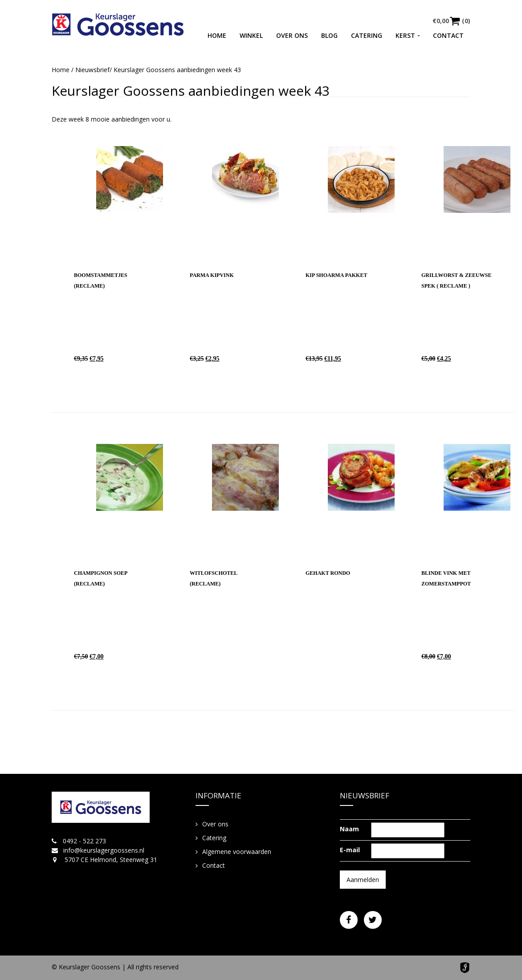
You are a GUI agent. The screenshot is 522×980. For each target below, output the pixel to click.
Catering (367, 35)
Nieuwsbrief (92, 70)
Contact (448, 35)
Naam (349, 829)
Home (217, 35)
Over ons (292, 35)
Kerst (405, 35)
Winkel (251, 35)
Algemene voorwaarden (237, 852)
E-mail (350, 850)
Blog (329, 35)
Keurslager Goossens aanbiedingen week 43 (191, 91)
